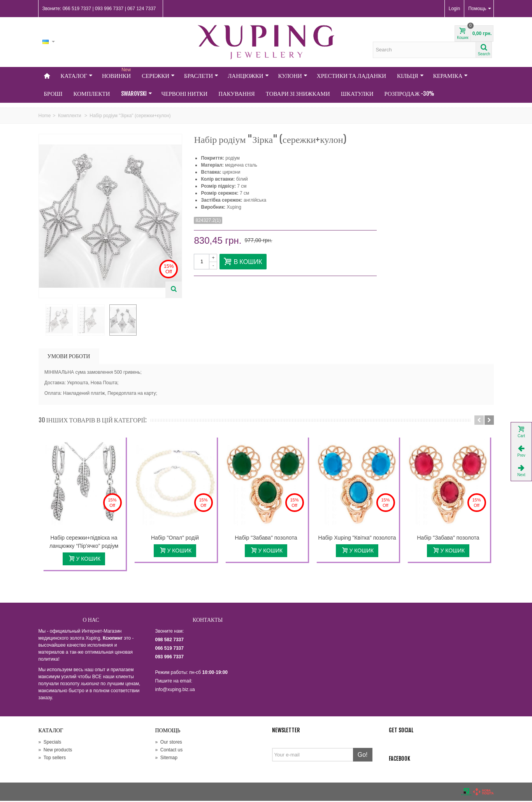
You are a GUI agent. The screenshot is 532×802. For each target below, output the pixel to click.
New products (55, 751)
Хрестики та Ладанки (351, 76)
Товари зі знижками (298, 94)
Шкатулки (357, 94)
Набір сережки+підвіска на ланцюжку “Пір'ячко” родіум (84, 543)
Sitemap (166, 759)
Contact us (169, 751)
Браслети (201, 76)
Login (454, 9)
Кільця (410, 76)
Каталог (77, 76)
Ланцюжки (248, 76)
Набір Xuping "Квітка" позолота (357, 539)
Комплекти (92, 94)
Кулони (293, 76)
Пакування (237, 94)
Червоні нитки (185, 94)
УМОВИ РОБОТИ (69, 357)
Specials (50, 743)
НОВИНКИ (117, 73)
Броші (53, 94)
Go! (363, 756)
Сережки (158, 76)
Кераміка (451, 76)
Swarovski (137, 94)
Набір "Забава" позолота (266, 539)
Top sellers (52, 759)
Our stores (169, 743)
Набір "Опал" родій (175, 539)
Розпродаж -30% (410, 94)
